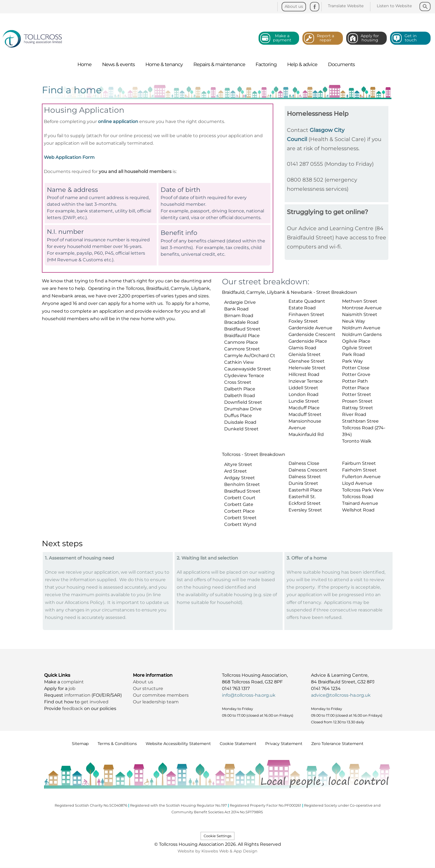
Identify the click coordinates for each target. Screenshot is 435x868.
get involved (95, 702)
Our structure (149, 688)
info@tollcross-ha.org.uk (249, 695)
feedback (73, 708)
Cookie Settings (217, 836)
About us (143, 682)
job (72, 688)
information (78, 695)
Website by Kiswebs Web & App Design (217, 851)
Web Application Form (69, 157)
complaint (72, 682)
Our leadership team (156, 702)
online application (118, 121)
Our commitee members (161, 695)
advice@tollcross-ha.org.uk (341, 695)
